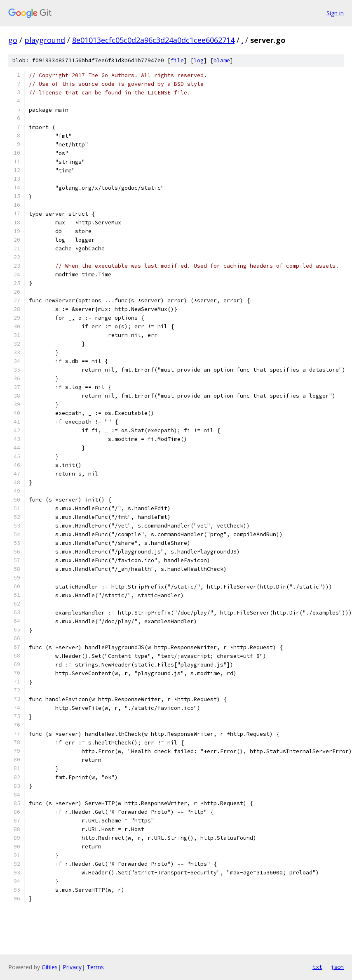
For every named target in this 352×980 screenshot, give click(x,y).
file (177, 60)
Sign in (335, 13)
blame (222, 60)
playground (45, 40)
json (337, 967)
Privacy (72, 967)
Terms (95, 967)
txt (317, 967)
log (199, 60)
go (13, 40)
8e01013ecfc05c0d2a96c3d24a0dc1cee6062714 (153, 40)
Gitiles (50, 967)
